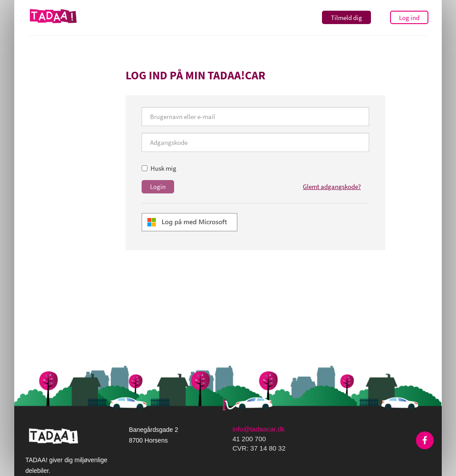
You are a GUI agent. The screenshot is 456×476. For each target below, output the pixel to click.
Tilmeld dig (346, 18)
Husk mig (159, 168)
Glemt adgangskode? (332, 187)
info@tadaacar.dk (259, 429)
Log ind (409, 18)
